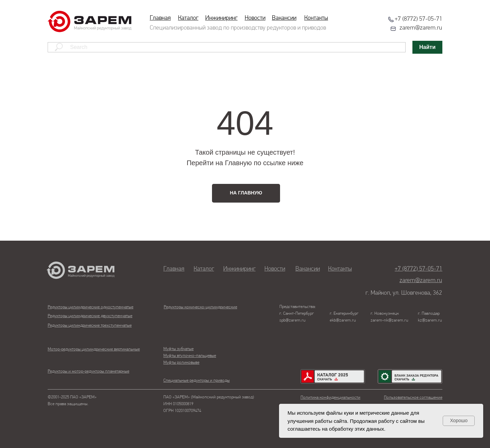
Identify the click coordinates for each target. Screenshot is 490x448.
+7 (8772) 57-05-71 (419, 19)
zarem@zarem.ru (421, 28)
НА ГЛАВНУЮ (246, 193)
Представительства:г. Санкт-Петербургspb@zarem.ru (298, 314)
